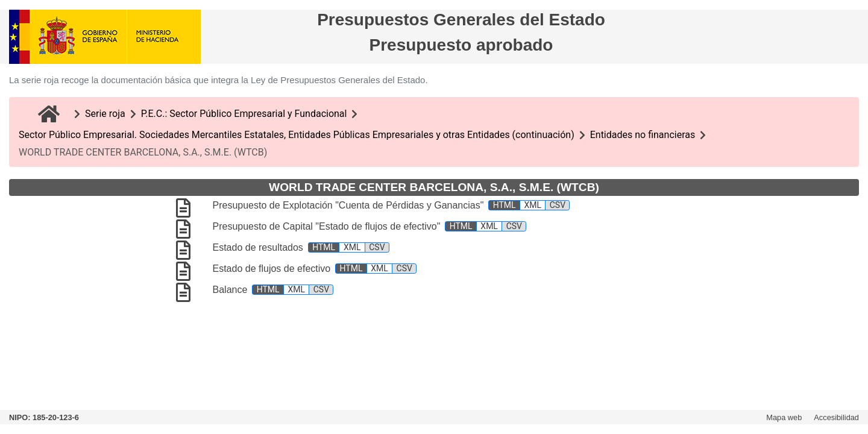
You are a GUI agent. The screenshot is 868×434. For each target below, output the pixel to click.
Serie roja (105, 114)
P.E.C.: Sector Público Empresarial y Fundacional (244, 114)
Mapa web (784, 417)
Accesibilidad (836, 417)
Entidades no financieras (643, 135)
